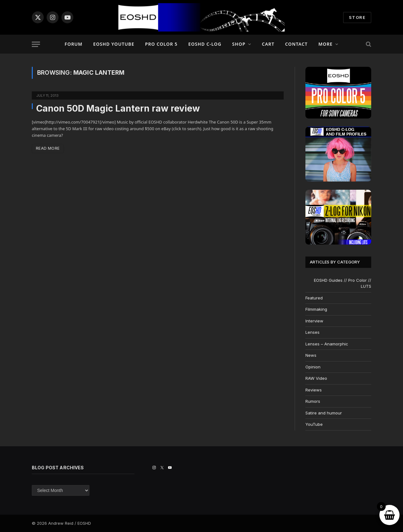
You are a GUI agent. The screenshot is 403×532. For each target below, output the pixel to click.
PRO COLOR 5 (161, 44)
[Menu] (36, 44)
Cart (268, 44)
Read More (48, 148)
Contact (297, 44)
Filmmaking (316, 309)
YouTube (314, 424)
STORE (357, 17)
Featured (314, 298)
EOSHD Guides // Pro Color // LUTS (343, 283)
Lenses (312, 332)
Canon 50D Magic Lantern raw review (118, 108)
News (311, 355)
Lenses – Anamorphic (327, 344)
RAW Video (316, 378)
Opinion (313, 367)
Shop (239, 44)
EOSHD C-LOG (205, 44)
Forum (74, 44)
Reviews (314, 390)
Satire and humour (324, 413)
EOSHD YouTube (114, 44)
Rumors (313, 401)
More (325, 44)
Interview (314, 321)
